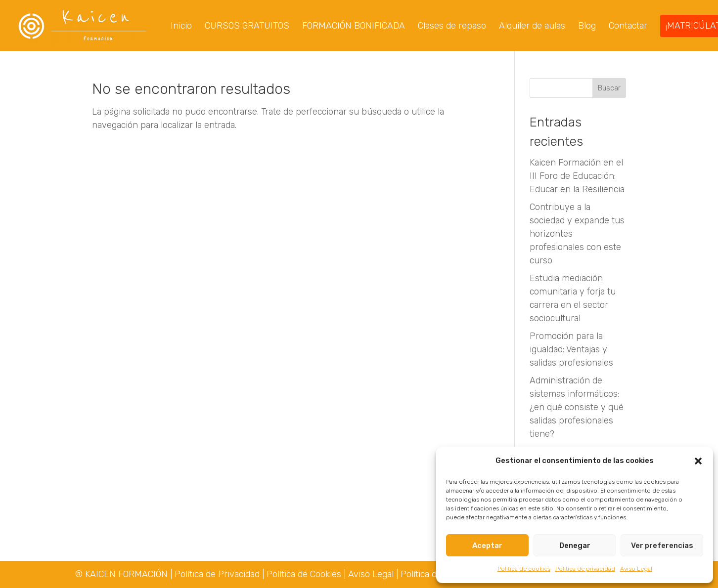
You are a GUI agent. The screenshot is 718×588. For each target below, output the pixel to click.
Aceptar (487, 546)
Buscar (609, 89)
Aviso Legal (636, 569)
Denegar (575, 546)
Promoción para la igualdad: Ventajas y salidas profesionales (571, 350)
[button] (698, 461)
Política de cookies (524, 569)
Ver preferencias (662, 546)
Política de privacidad (585, 569)
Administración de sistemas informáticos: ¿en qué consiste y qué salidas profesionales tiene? (577, 408)
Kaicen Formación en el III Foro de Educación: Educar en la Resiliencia (577, 177)
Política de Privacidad (218, 574)
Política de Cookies (304, 574)
